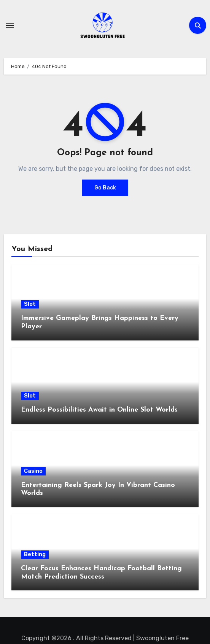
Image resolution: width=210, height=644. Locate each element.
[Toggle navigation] (10, 25)
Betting (35, 554)
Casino (33, 471)
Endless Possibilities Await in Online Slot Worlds (99, 410)
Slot (30, 304)
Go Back (105, 188)
